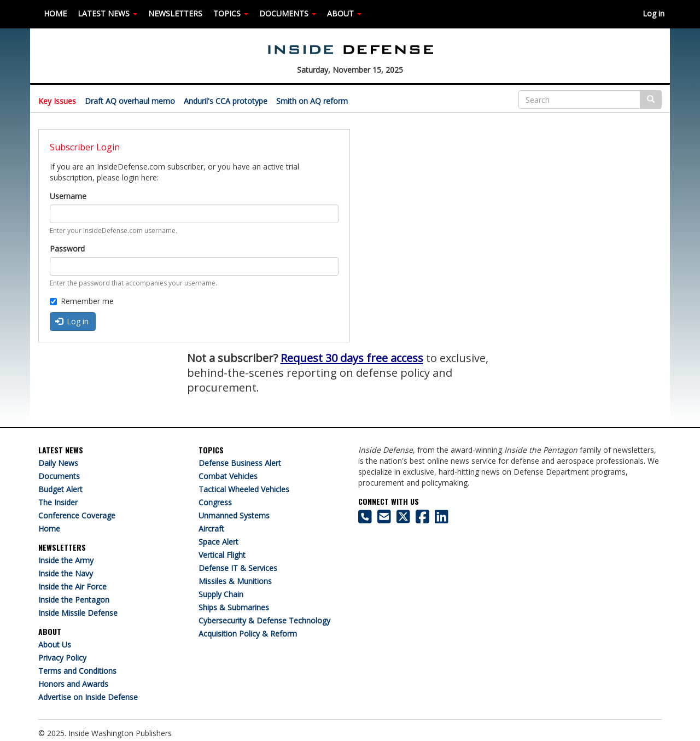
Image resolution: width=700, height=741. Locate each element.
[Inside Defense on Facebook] (422, 519)
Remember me (82, 301)
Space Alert (218, 542)
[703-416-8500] (365, 519)
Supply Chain (221, 594)
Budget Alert (60, 489)
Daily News (58, 463)
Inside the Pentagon (74, 600)
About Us (55, 644)
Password (67, 249)
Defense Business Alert (240, 463)
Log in (654, 13)
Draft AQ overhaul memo (130, 101)
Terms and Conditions (77, 671)
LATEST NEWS (107, 13)
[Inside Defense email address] (384, 519)
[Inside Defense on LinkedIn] (442, 519)
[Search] (580, 100)
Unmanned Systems (234, 515)
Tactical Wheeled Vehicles (244, 489)
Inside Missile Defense (78, 613)
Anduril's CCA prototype (226, 101)
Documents (59, 476)
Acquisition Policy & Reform (248, 634)
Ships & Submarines (234, 607)
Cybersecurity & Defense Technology (264, 620)
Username (68, 196)
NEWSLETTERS (175, 13)
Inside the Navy (66, 573)
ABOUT (344, 13)
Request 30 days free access (352, 358)
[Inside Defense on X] (403, 519)
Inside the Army (66, 560)
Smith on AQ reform (312, 101)
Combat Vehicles (228, 476)
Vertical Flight (222, 555)
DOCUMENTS (288, 13)
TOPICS (231, 13)
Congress (215, 502)
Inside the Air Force (72, 587)
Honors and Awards (73, 684)
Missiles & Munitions (235, 581)
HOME (55, 13)
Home (49, 529)
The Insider (58, 502)
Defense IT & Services (238, 568)
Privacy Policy (62, 658)
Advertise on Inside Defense (88, 697)
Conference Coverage (77, 515)
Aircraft (211, 529)
